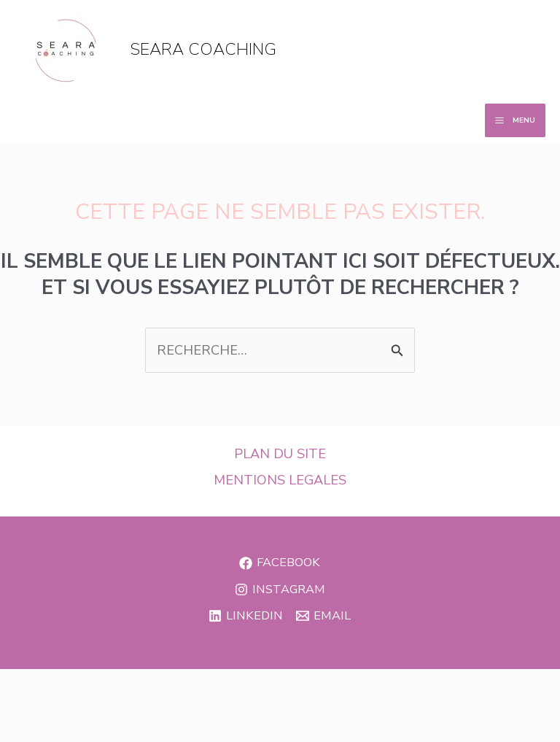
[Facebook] (280, 563)
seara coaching (203, 49)
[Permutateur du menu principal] (515, 120)
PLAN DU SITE (280, 454)
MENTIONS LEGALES (280, 480)
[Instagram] (280, 590)
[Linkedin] (246, 616)
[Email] (323, 616)
